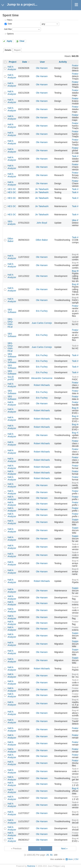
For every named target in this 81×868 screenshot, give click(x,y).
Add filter (8, 29)
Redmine (31, 866)
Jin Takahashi (42, 189)
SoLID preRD (11, 378)
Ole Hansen (42, 68)
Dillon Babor (10, 240)
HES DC (12, 189)
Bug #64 (76, 710)
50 (51, 855)
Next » (64, 848)
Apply (9, 41)
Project (13, 62)
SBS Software (12, 311)
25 (48, 855)
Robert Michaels (42, 385)
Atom (70, 859)
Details (8, 50)
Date (9, 24)
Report (17, 50)
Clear (22, 41)
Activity (63, 62)
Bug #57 (76, 777)
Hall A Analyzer (12, 68)
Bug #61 (76, 839)
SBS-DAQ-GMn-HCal (10, 323)
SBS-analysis (12, 223)
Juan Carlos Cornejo (42, 323)
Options (10, 34)
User (42, 62)
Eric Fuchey (42, 311)
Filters (9, 20)
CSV (76, 859)
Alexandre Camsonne (42, 378)
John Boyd (42, 223)
